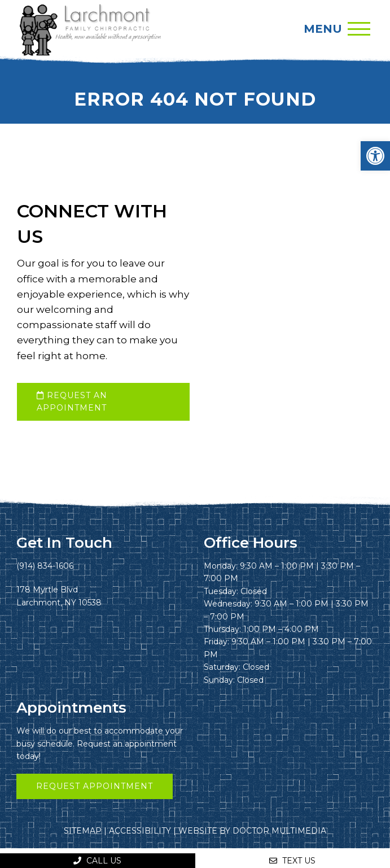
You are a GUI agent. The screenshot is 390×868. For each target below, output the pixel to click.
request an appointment (72, 402)
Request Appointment (95, 786)
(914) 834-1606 (45, 566)
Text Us (292, 861)
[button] (375, 156)
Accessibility (140, 831)
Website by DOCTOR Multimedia (252, 831)
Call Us (97, 861)
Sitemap (83, 831)
